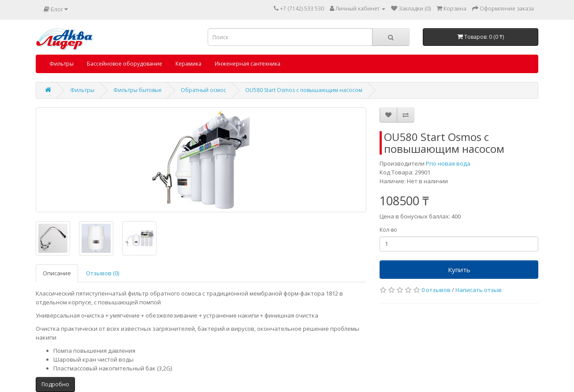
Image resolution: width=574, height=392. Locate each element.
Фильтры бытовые (138, 90)
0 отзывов (436, 290)
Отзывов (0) (102, 273)
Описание (57, 273)
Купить (459, 270)
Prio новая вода (448, 163)
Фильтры (61, 64)
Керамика (188, 64)
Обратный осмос (203, 90)
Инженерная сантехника (248, 64)
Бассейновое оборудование (125, 64)
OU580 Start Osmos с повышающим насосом (304, 90)
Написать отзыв (479, 290)
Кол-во (388, 230)
